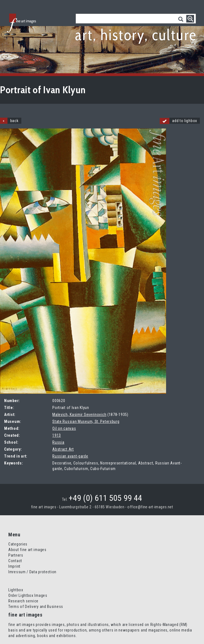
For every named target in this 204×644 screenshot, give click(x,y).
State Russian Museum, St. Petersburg (86, 421)
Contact (15, 561)
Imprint (14, 566)
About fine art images (27, 550)
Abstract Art (63, 449)
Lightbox (16, 590)
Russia (58, 442)
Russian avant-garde (70, 456)
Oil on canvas (64, 428)
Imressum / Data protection (32, 572)
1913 (57, 435)
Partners (16, 555)
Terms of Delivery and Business (36, 607)
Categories (18, 544)
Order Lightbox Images (28, 595)
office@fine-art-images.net (150, 507)
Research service (23, 601)
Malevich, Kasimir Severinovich (79, 415)
